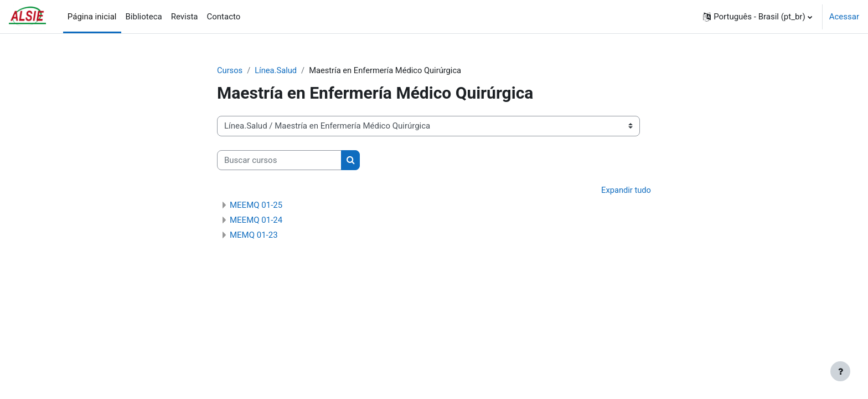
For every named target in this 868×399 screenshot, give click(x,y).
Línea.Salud (277, 70)
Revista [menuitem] (185, 17)
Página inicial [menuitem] (92, 17)
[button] (758, 17)
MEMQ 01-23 (254, 236)
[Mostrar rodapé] (840, 371)
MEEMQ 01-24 (256, 221)
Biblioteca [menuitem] (144, 17)
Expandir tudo (626, 191)
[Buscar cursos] (279, 160)
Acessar (844, 17)
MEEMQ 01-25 (256, 206)
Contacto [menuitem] (223, 17)
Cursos (230, 70)
